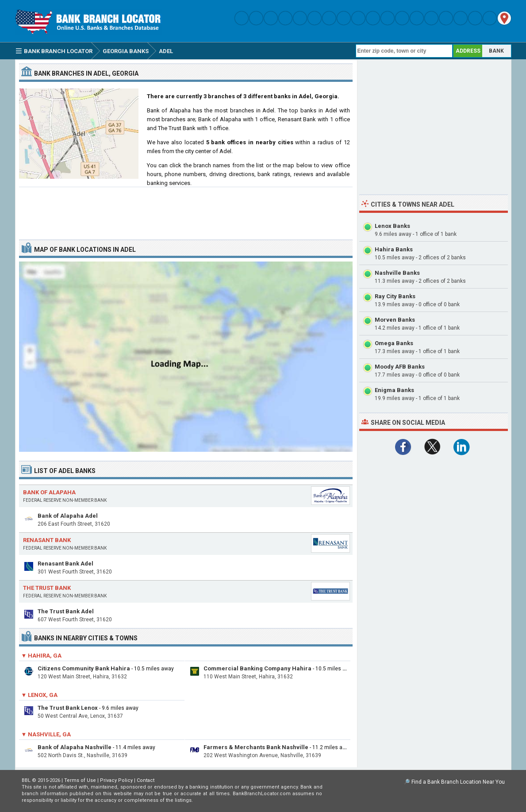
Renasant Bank (47, 540)
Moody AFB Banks (400, 367)
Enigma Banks (394, 390)
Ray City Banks (395, 296)
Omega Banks (394, 343)
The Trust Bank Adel (66, 611)
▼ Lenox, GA (40, 695)
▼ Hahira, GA (42, 656)
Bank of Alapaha (49, 492)
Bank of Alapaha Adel (68, 516)
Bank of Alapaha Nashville (75, 747)
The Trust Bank (47, 588)
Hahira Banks (394, 249)
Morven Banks (395, 320)
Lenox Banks (392, 226)
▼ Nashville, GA (46, 734)
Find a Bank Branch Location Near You (458, 782)
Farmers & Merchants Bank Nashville (256, 747)
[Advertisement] (186, 210)
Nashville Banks (397, 273)
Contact (146, 780)
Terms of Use (80, 780)
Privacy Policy (116, 780)
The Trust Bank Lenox (68, 708)
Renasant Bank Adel (65, 564)
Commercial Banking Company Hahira (257, 668)
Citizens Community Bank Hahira (84, 668)
